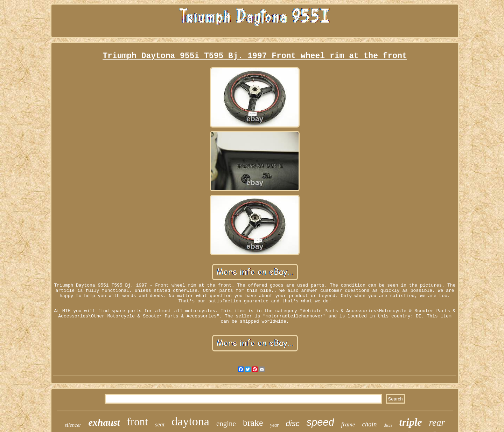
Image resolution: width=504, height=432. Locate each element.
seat (160, 424)
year (275, 425)
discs (388, 425)
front (138, 422)
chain (369, 424)
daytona (190, 421)
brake (253, 423)
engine (226, 424)
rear (437, 423)
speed (320, 422)
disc (293, 423)
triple (411, 422)
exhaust (104, 422)
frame (348, 424)
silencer (73, 425)
